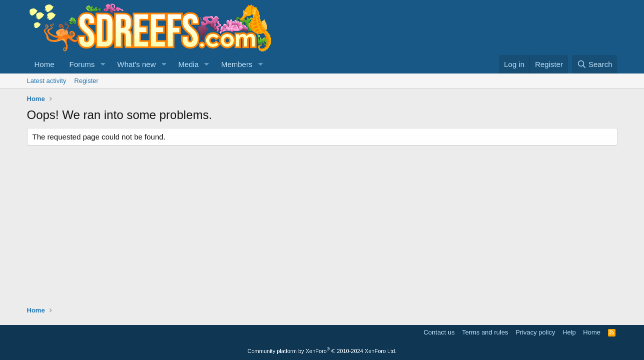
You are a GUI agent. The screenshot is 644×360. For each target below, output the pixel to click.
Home (45, 64)
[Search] (595, 64)
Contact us (439, 332)
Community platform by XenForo (322, 351)
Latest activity (47, 81)
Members (237, 64)
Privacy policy (535, 332)
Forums (82, 64)
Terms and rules (485, 332)
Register (86, 81)
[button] (103, 64)
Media (188, 64)
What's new (136, 64)
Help (569, 332)
